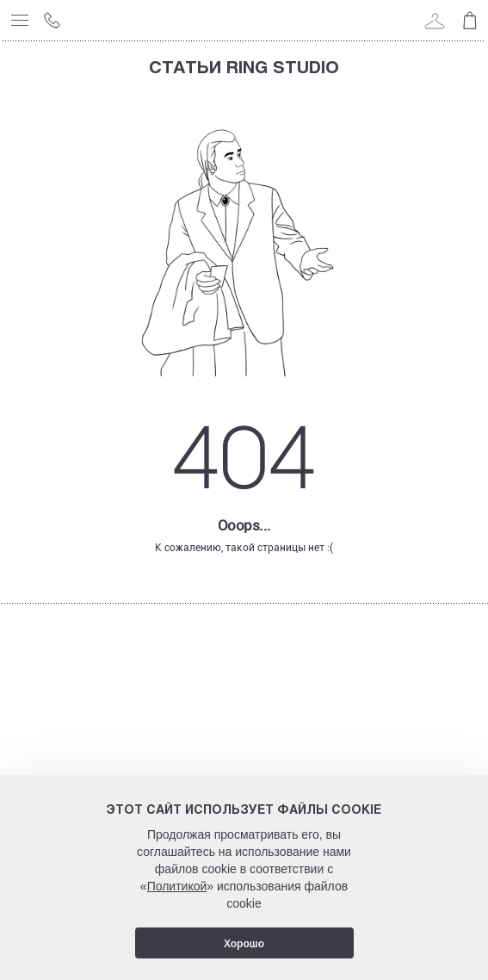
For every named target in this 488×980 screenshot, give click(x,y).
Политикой (177, 886)
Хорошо (244, 944)
